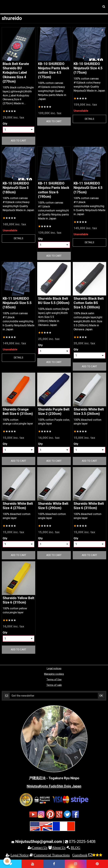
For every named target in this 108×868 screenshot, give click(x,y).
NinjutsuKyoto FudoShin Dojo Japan (54, 786)
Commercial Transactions (52, 855)
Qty (5, 124)
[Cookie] (7, 861)
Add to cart (19, 141)
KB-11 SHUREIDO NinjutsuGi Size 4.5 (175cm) (88, 188)
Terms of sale (54, 685)
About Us (59, 847)
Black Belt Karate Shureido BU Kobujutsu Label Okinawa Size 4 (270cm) (16, 73)
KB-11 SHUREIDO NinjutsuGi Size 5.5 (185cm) (17, 303)
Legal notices (54, 668)
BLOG (76, 847)
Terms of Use (54, 680)
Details (89, 119)
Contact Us (40, 847)
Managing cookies (54, 674)
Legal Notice (20, 855)
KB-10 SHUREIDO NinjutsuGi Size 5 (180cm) (16, 188)
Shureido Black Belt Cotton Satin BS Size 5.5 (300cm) (89, 303)
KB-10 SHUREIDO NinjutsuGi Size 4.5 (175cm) (88, 68)
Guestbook (80, 855)
